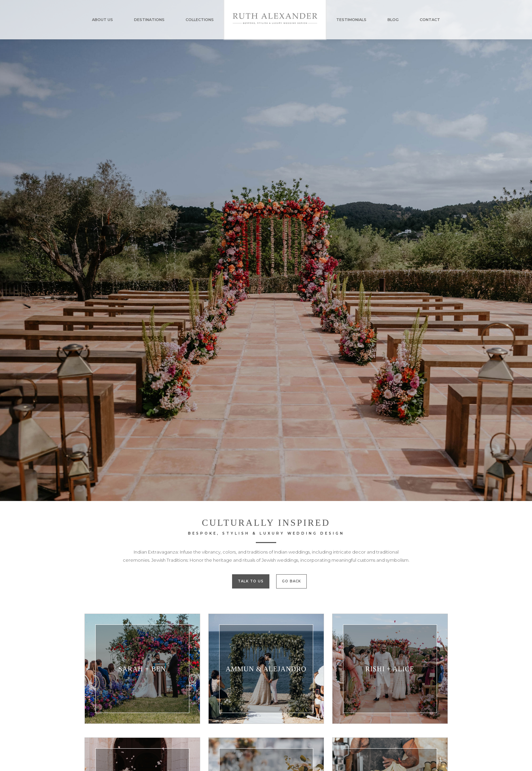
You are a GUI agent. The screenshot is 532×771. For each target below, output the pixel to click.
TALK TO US (251, 581)
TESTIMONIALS (351, 20)
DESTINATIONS (149, 20)
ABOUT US (102, 20)
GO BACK (291, 581)
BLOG (393, 20)
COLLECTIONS (200, 20)
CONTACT (430, 20)
